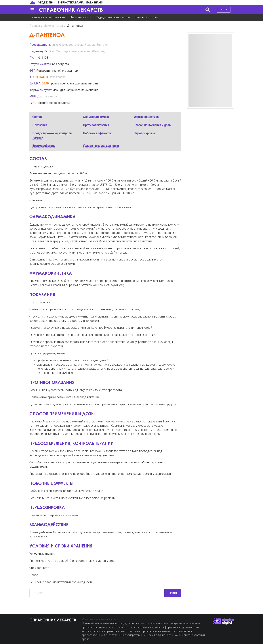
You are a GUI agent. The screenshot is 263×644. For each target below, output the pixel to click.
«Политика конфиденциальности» (100, 619)
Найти (173, 593)
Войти (224, 10)
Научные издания (80, 17)
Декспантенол (53, 26)
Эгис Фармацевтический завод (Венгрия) (80, 45)
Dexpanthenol (58, 77)
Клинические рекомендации (48, 17)
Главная (35, 26)
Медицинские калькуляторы (113, 17)
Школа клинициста (146, 17)
